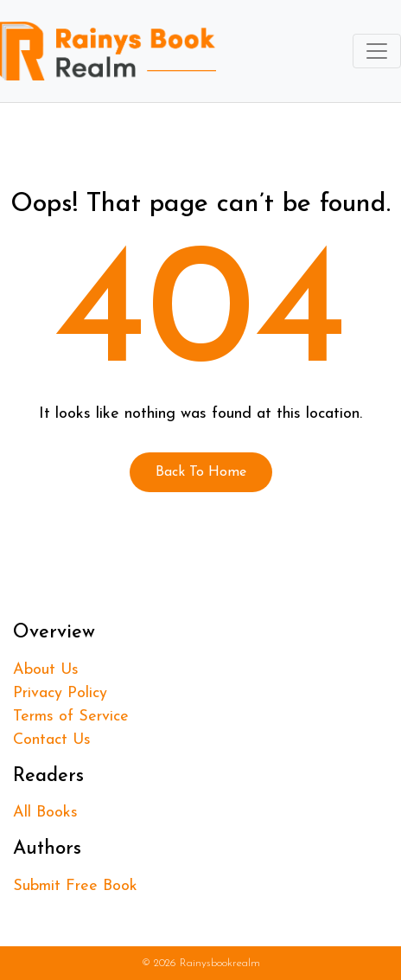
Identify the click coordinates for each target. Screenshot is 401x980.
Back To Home (201, 472)
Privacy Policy (60, 693)
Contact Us (52, 740)
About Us (46, 670)
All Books (45, 813)
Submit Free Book (75, 886)
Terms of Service (71, 717)
